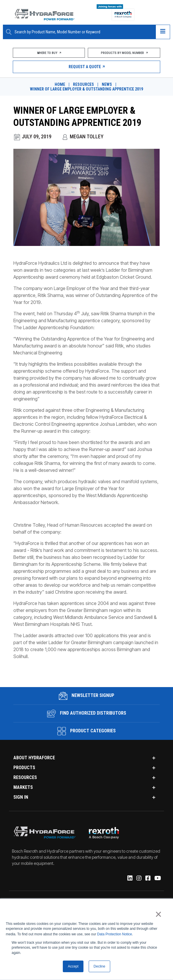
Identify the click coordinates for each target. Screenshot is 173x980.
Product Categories (86, 727)
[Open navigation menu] (163, 32)
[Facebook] (147, 875)
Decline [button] (99, 966)
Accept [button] (73, 966)
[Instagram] (138, 875)
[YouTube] (157, 875)
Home (60, 84)
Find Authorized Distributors (87, 710)
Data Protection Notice (115, 934)
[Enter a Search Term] (83, 32)
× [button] (158, 913)
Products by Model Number (124, 53)
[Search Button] (9, 32)
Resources (83, 84)
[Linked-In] (129, 875)
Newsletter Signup (86, 692)
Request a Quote (86, 67)
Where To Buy (49, 53)
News (107, 84)
